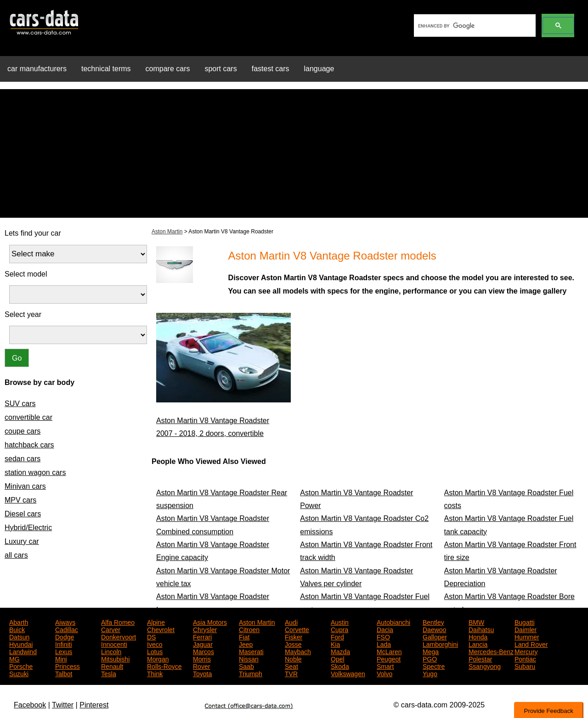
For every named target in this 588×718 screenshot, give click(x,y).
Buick (17, 629)
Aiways (65, 622)
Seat (291, 666)
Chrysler (205, 629)
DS (151, 636)
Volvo (384, 673)
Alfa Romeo (118, 622)
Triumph (251, 673)
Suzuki (19, 673)
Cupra (339, 629)
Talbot (64, 673)
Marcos (204, 651)
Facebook (30, 705)
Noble (293, 658)
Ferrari (202, 636)
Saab (246, 666)
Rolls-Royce (164, 666)
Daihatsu (481, 629)
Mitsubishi (115, 658)
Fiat (244, 636)
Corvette (297, 629)
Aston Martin (167, 232)
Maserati (251, 651)
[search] (474, 26)
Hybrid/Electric (28, 528)
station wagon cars (35, 472)
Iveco (155, 644)
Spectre (434, 666)
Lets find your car (33, 233)
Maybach (298, 651)
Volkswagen (348, 673)
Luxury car (22, 541)
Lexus (64, 651)
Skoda (340, 666)
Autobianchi (393, 622)
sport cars (220, 69)
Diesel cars (23, 514)
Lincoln (111, 651)
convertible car (28, 417)
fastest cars (271, 69)
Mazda (340, 651)
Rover (201, 666)
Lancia (478, 644)
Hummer (527, 636)
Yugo (430, 673)
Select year (23, 314)
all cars (16, 555)
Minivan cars (25, 486)
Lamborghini (440, 644)
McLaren (389, 651)
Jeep (246, 644)
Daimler (526, 629)
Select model (26, 274)
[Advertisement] (294, 153)
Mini (61, 658)
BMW (476, 622)
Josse (293, 644)
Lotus (155, 651)
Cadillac (67, 629)
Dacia (385, 629)
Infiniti (64, 644)
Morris (202, 658)
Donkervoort (119, 636)
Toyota (202, 673)
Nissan (249, 658)
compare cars (168, 69)
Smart (385, 666)
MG (14, 658)
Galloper (435, 636)
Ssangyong (485, 666)
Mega (431, 651)
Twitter (63, 705)
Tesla (109, 673)
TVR (291, 673)
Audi (291, 622)
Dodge (65, 636)
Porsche (21, 666)
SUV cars (20, 404)
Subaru (525, 666)
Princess (68, 666)
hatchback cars (29, 445)
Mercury (526, 651)
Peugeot (389, 658)
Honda (478, 636)
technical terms (106, 69)
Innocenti (114, 644)
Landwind (23, 651)
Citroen (249, 629)
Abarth (19, 622)
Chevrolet (161, 629)
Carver (111, 629)
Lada (384, 644)
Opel (338, 658)
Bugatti (525, 622)
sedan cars (23, 459)
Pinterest (94, 705)
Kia (335, 644)
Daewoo (434, 629)
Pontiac (525, 658)
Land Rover (531, 644)
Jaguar (203, 644)
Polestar (480, 658)
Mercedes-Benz (491, 651)
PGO (430, 658)
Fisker (294, 636)
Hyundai (21, 644)
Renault (112, 666)
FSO (383, 636)
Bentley (433, 622)
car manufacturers (37, 69)
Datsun (19, 636)
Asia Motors (210, 622)
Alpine (156, 622)
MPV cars (20, 500)
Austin (340, 622)
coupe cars (23, 431)
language (319, 69)
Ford (337, 636)
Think (155, 673)
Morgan (158, 658)
